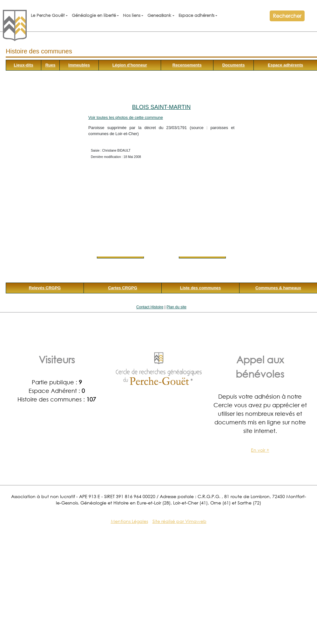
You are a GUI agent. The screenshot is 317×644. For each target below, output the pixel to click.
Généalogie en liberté (94, 15)
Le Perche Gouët (48, 15)
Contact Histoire (150, 307)
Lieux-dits (23, 65)
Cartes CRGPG (123, 288)
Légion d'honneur (130, 65)
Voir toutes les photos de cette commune (126, 117)
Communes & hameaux (278, 288)
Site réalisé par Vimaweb (179, 521)
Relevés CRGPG (45, 288)
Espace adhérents (196, 15)
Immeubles (79, 65)
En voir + (260, 450)
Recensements (187, 65)
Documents (234, 65)
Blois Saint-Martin (162, 107)
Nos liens (132, 15)
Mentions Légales (129, 521)
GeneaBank (159, 15)
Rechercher (287, 16)
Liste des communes (201, 288)
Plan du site (176, 307)
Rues (51, 65)
